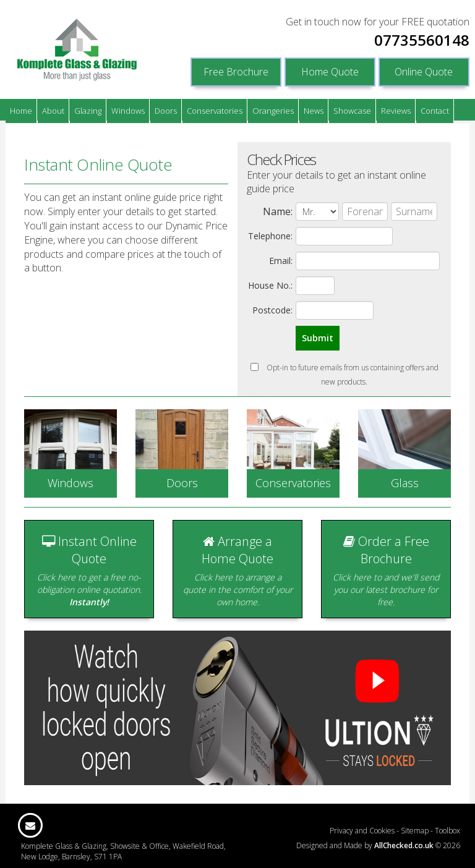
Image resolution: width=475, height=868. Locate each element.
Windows (128, 111)
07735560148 (422, 40)
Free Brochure (236, 72)
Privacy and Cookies (362, 831)
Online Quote (424, 72)
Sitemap (415, 831)
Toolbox (447, 831)
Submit (318, 338)
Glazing (88, 111)
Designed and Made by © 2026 (378, 845)
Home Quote (330, 72)
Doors (166, 111)
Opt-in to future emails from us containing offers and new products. (344, 375)
